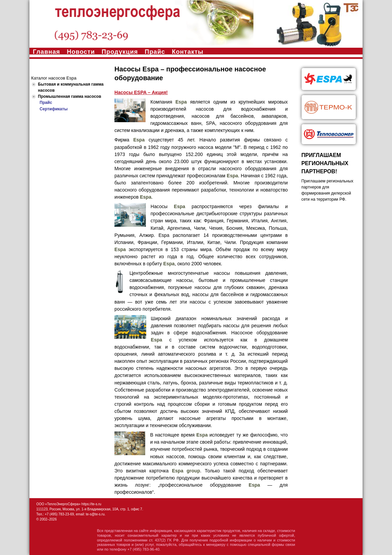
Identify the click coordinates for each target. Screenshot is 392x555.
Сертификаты (54, 109)
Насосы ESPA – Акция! (141, 92)
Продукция (120, 52)
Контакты (188, 52)
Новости (81, 52)
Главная (46, 52)
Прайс (155, 52)
